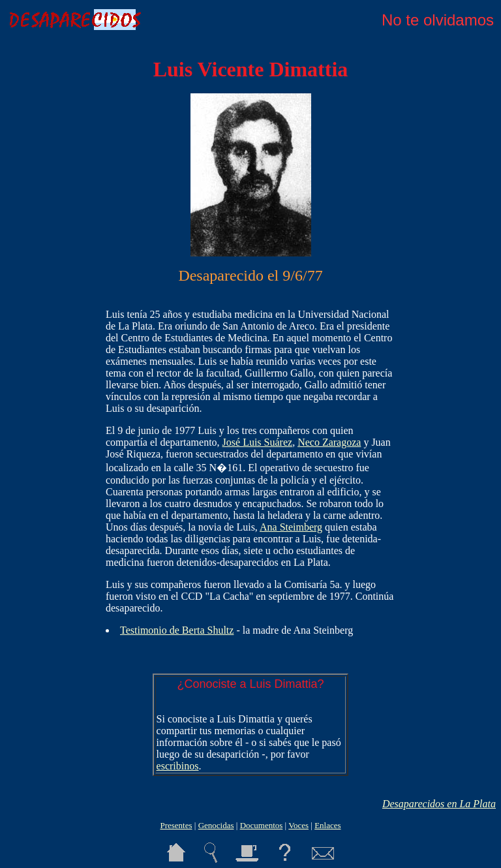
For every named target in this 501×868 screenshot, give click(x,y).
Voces (298, 825)
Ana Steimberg (291, 527)
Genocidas (216, 825)
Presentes (176, 825)
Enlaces (327, 825)
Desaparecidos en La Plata (439, 804)
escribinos (178, 766)
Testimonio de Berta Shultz (177, 630)
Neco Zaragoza (329, 442)
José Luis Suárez (258, 442)
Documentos (262, 825)
